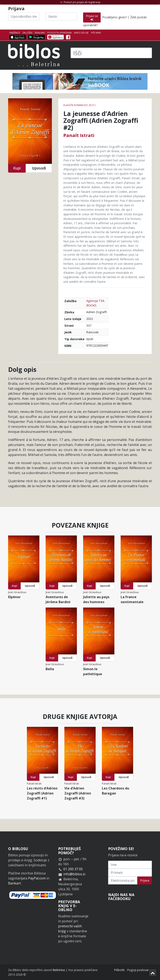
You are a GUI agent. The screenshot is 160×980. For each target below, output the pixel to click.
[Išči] (111, 53)
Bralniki (40, 33)
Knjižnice (15, 33)
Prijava (145, 880)
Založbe (27, 33)
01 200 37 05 (73, 869)
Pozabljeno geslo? (115, 17)
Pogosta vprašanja (59, 33)
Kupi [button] (17, 168)
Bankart (14, 883)
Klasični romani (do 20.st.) (80, 105)
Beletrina (59, 970)
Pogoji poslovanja (139, 970)
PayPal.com (37, 878)
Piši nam (96, 33)
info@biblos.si (74, 874)
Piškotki (119, 970)
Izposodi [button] (39, 168)
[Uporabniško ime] (24, 16)
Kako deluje (81, 33)
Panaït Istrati (79, 135)
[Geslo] (61, 16)
